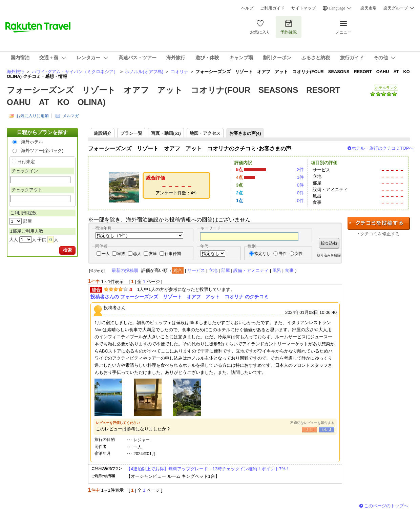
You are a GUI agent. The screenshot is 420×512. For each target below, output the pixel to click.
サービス (196, 270)
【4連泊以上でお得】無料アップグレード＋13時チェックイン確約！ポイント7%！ (208, 469)
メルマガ (71, 116)
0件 (300, 185)
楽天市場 (369, 8)
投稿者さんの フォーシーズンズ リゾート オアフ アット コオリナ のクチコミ (180, 297)
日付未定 (26, 162)
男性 (282, 254)
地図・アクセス (205, 133)
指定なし (262, 254)
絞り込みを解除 (329, 255)
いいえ (327, 430)
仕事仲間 (173, 254)
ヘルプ (247, 8)
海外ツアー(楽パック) (42, 151)
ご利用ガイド (272, 8)
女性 (299, 254)
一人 (106, 254)
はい (309, 430)
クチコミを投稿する (379, 223)
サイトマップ (303, 8)
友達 (153, 254)
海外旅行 (16, 72)
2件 (300, 169)
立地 (213, 270)
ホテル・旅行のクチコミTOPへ (383, 148)
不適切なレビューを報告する (312, 423)
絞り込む (329, 243)
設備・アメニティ (251, 270)
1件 (300, 177)
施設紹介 (103, 133)
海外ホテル (32, 142)
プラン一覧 (131, 133)
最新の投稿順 (125, 270)
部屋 (226, 270)
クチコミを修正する (380, 234)
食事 (289, 270)
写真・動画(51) (166, 133)
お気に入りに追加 (33, 116)
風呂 (277, 270)
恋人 (137, 254)
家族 (121, 254)
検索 (67, 250)
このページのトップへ (386, 506)
